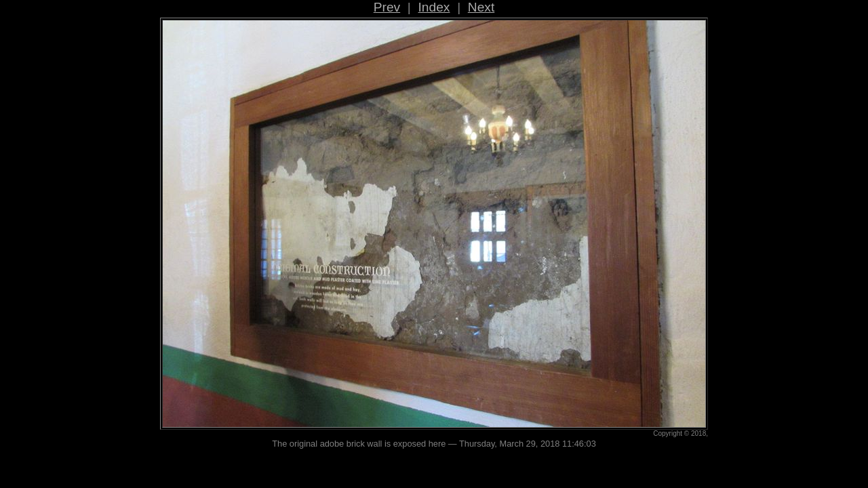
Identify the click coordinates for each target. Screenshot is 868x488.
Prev (387, 7)
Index (434, 7)
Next (481, 7)
